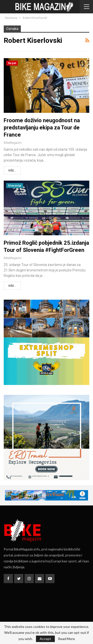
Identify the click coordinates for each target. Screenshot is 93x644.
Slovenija (15, 186)
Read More (66, 639)
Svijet (12, 63)
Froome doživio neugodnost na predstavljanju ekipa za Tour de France (42, 128)
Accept (45, 639)
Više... (12, 171)
